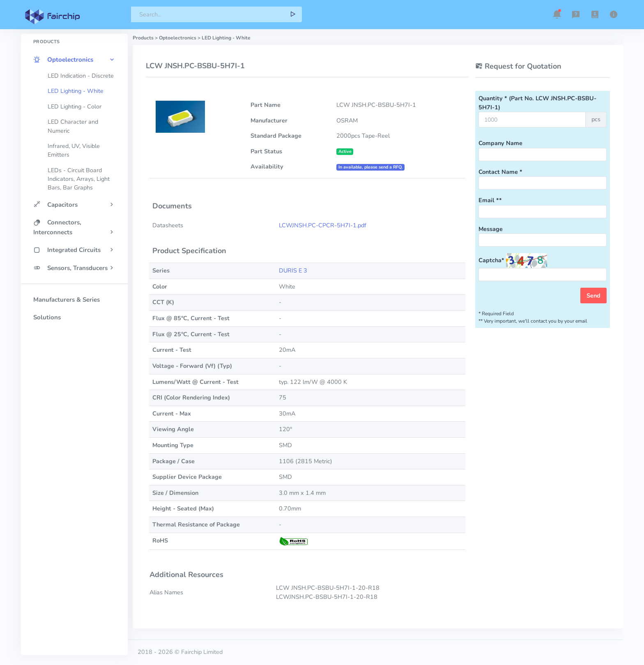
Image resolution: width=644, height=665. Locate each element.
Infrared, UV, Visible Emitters (74, 150)
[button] (557, 14)
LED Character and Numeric (73, 126)
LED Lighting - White (76, 91)
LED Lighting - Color (75, 107)
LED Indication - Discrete (81, 76)
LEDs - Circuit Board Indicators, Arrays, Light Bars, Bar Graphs (79, 179)
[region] (74, 330)
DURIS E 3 (293, 270)
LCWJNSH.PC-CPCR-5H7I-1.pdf (323, 225)
